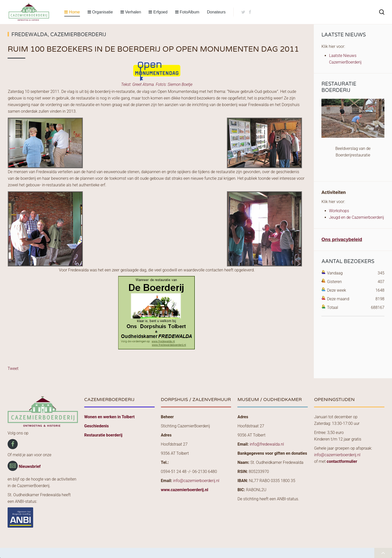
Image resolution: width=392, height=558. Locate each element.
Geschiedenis (97, 426)
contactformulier (342, 461)
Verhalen (131, 12)
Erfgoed (158, 12)
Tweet (13, 368)
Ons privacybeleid (342, 239)
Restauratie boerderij (103, 435)
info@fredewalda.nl (267, 444)
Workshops (339, 211)
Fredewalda (29, 35)
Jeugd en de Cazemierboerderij (356, 217)
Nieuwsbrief (30, 466)
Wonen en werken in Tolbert (109, 417)
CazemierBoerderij (78, 35)
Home (72, 12)
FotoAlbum (187, 12)
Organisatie (100, 12)
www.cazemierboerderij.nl (185, 490)
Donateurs (216, 12)
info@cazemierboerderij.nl (196, 481)
